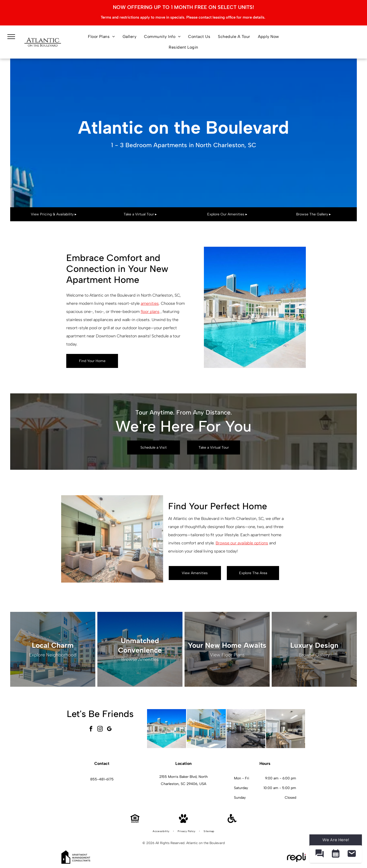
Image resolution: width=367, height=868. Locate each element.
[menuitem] (101, 37)
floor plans (150, 312)
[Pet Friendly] (183, 822)
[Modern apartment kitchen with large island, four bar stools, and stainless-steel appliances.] (286, 729)
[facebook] (91, 730)
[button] (319, 854)
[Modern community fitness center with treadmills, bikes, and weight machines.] (246, 729)
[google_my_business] (109, 730)
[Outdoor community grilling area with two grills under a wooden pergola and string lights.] (206, 729)
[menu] (11, 37)
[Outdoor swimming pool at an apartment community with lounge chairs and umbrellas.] (167, 729)
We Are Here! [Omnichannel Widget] (336, 840)
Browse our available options (242, 543)
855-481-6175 (102, 779)
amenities (150, 303)
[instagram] (100, 730)
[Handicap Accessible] (232, 822)
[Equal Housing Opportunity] (135, 822)
